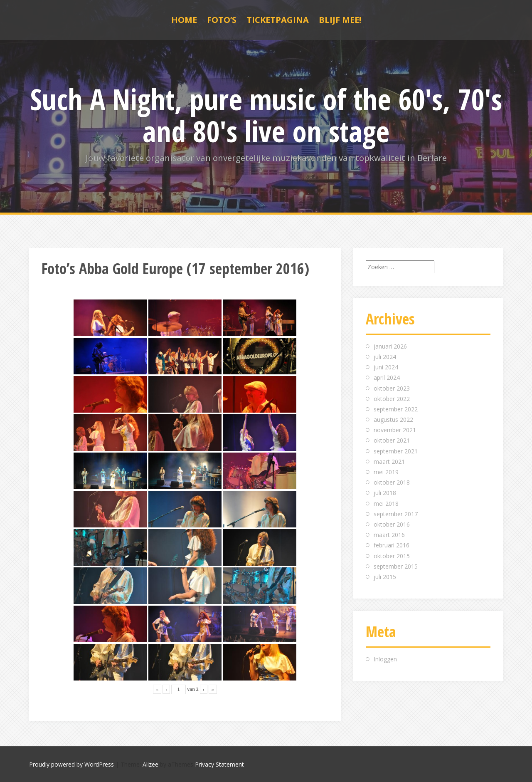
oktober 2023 (392, 388)
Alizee (150, 764)
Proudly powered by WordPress (71, 764)
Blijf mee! (340, 20)
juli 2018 (385, 493)
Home (184, 20)
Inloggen (385, 659)
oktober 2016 (392, 524)
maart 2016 (389, 535)
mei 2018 (386, 504)
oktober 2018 (392, 482)
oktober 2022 (392, 399)
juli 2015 (385, 577)
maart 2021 (389, 462)
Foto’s (222, 20)
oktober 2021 (392, 440)
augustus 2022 (393, 419)
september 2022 (396, 409)
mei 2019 (386, 472)
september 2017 (396, 514)
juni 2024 (386, 367)
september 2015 (396, 566)
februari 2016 (392, 545)
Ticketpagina (278, 20)
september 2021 (396, 451)
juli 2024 (385, 357)
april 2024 (387, 377)
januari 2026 (390, 346)
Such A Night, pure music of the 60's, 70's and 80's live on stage (266, 115)
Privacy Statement (219, 764)
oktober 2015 (392, 556)
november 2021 (395, 430)
